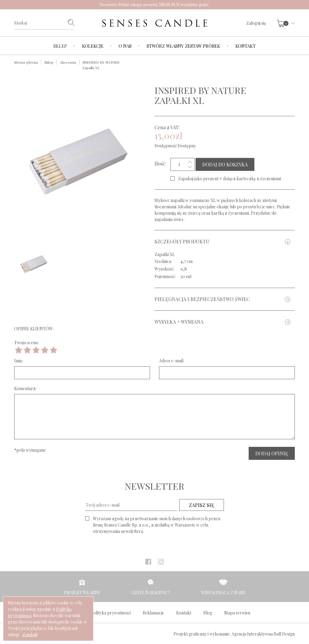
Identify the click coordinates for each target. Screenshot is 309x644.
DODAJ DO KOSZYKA (225, 164)
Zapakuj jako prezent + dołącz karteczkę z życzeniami (229, 179)
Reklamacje (153, 613)
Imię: (19, 361)
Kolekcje (93, 46)
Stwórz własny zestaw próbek (183, 46)
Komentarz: (25, 388)
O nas (125, 46)
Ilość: (160, 163)
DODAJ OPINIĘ (272, 453)
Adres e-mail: (172, 361)
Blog (208, 613)
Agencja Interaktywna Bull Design (263, 634)
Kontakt (245, 46)
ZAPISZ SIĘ (202, 505)
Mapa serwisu (237, 613)
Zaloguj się (256, 23)
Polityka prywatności (111, 613)
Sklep (60, 46)
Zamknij (30, 634)
